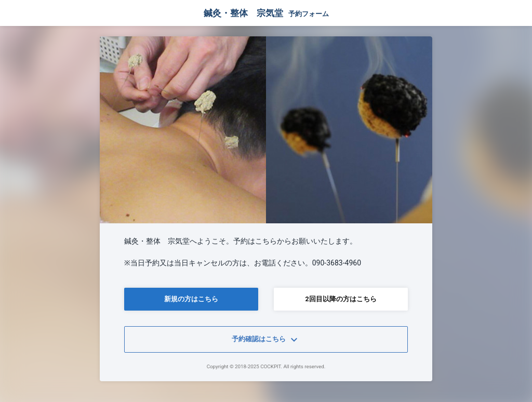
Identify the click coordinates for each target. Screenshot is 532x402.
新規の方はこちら (191, 299)
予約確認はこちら (266, 340)
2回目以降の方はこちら (341, 299)
